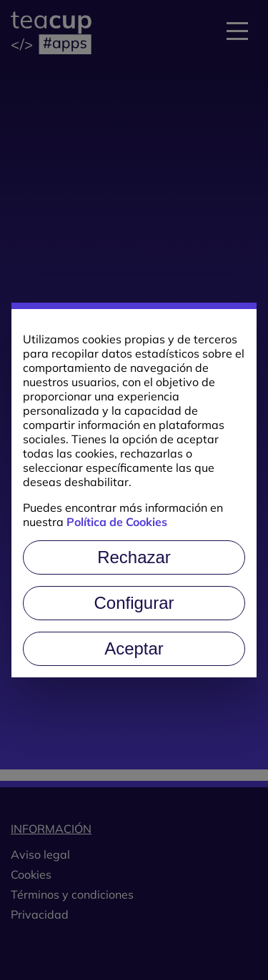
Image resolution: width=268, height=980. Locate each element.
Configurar (134, 603)
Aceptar (134, 648)
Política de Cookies (117, 522)
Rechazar (134, 557)
